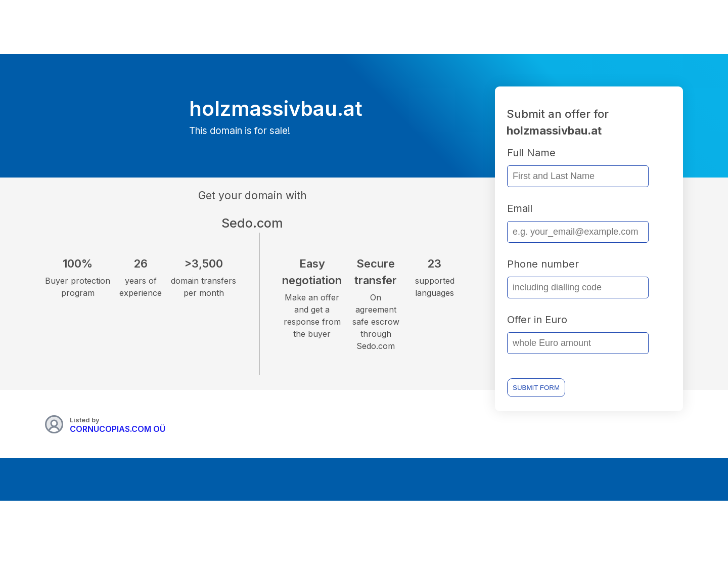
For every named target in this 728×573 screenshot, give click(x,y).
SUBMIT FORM (536, 388)
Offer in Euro (537, 320)
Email (520, 208)
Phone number (543, 264)
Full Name (531, 153)
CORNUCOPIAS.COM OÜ (118, 429)
